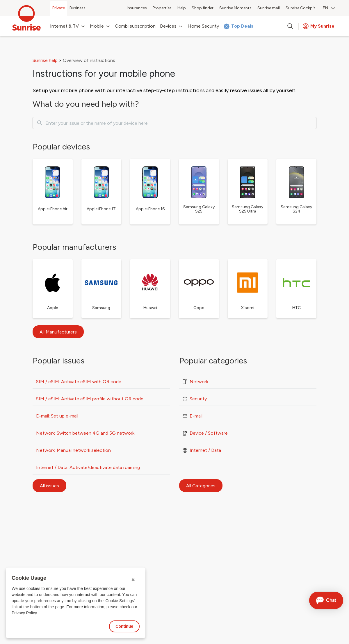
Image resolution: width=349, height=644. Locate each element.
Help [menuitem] (182, 8)
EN (329, 8)
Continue (124, 626)
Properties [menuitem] (162, 8)
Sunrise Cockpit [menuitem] (300, 8)
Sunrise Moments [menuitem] (235, 8)
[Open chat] (326, 600)
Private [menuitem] (59, 8)
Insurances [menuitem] (137, 8)
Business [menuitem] (78, 8)
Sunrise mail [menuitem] (269, 8)
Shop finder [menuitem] (203, 8)
